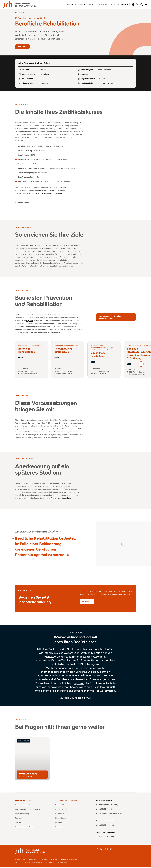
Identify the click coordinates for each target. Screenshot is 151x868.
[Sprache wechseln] (133, 4)
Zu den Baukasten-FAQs (75, 699)
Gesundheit (43, 84)
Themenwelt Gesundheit (61, 498)
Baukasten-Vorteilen (45, 191)
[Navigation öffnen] (146, 4)
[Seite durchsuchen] (142, 4)
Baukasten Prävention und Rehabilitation (49, 194)
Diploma (79, 684)
